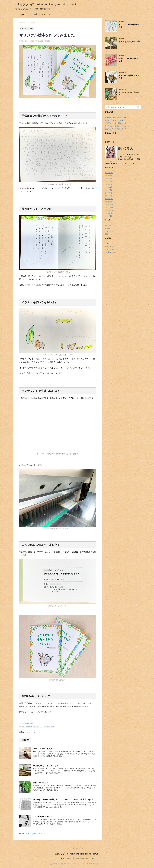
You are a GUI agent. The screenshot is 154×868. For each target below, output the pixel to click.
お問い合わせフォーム (42, 14)
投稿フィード (110, 246)
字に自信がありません (43, 817)
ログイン (108, 244)
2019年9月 (109, 213)
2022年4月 (109, 178)
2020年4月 (109, 193)
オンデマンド (38, 727)
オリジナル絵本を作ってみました (117, 117)
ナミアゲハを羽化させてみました (117, 126)
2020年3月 (109, 196)
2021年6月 (109, 181)
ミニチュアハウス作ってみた (116, 129)
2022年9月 (109, 173)
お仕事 (107, 228)
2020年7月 (109, 187)
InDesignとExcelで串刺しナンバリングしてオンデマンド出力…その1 (63, 800)
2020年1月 (109, 202)
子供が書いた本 (49, 727)
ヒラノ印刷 (25, 724)
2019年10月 (109, 210)
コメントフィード (111, 249)
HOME (23, 14)
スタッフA (31, 732)
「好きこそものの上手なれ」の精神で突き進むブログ (77, 858)
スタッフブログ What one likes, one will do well (45, 5)
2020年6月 (109, 190)
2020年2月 (109, 199)
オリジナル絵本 (27, 727)
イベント (108, 225)
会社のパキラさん (41, 783)
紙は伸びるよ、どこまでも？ (46, 766)
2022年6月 (109, 176)
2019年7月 (109, 216)
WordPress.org (110, 252)
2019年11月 (109, 207)
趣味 (32, 724)
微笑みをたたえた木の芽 (36, 833)
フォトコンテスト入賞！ (44, 749)
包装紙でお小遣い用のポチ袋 (116, 123)
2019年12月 (109, 205)
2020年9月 (109, 184)
